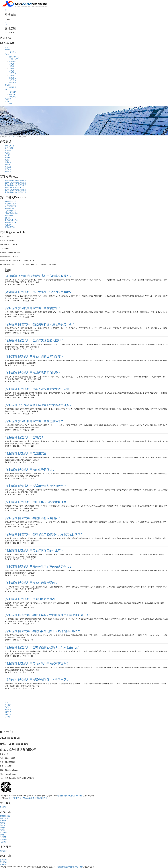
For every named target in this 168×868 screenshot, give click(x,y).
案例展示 (13, 87)
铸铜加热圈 (9, 215)
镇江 (42, 798)
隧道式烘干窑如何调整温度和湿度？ (41, 357)
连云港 (19, 798)
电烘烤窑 (13, 61)
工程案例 (8, 85)
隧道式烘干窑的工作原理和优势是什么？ (44, 502)
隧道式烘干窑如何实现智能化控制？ (41, 340)
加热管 (12, 66)
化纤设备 (13, 73)
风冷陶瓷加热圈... (11, 204)
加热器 (12, 71)
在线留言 (8, 99)
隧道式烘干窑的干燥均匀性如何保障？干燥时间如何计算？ (55, 615)
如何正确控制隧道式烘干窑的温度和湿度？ (45, 276)
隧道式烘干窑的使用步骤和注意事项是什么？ (47, 324)
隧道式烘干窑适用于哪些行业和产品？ (42, 486)
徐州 (10, 798)
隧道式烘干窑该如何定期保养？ (38, 599)
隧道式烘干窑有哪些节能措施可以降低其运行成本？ (51, 534)
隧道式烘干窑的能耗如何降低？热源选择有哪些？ (49, 631)
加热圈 (12, 68)
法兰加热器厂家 (10, 206)
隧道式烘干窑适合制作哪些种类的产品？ (44, 680)
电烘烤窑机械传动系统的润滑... (16, 185)
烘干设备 (13, 80)
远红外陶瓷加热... (11, 201)
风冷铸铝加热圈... (11, 213)
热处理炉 (8, 225)
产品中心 (8, 54)
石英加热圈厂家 (10, 211)
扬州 (31, 798)
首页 (6, 47)
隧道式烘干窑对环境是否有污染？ (39, 373)
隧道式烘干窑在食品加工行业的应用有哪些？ (47, 292)
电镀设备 (13, 83)
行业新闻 (13, 94)
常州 (46, 798)
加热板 (12, 64)
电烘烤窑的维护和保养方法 (15, 188)
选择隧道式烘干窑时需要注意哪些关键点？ (45, 405)
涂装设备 (13, 78)
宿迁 (14, 798)
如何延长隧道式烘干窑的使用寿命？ (41, 421)
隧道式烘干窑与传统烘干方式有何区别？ (44, 663)
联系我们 (8, 101)
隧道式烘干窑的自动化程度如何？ (39, 518)
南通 (38, 798)
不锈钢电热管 (10, 208)
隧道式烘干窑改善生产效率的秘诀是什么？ (45, 567)
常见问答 (13, 97)
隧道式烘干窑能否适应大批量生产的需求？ (45, 389)
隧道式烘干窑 (14, 57)
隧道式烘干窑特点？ (31, 437)
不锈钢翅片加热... (11, 222)
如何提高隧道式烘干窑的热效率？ (39, 308)
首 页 (14, 137)
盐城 (27, 798)
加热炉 (12, 75)
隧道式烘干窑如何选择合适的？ (38, 583)
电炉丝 (7, 218)
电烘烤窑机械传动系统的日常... (16, 192)
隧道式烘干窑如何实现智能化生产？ (41, 550)
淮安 (23, 798)
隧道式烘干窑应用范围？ (34, 453)
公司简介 (13, 52)
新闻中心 (8, 90)
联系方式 (13, 104)
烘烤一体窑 (14, 59)
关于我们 (8, 50)
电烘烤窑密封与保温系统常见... (16, 180)
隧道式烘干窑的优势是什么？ (37, 470)
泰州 (34, 798)
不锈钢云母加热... (11, 220)
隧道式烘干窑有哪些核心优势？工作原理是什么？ (49, 647)
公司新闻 (13, 92)
